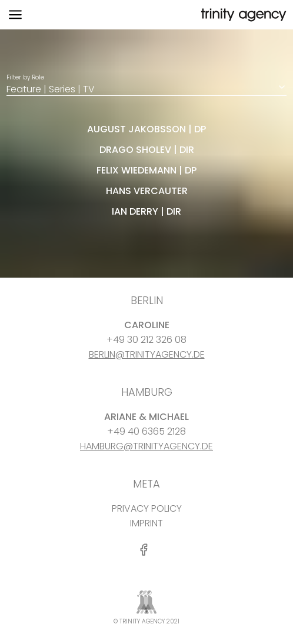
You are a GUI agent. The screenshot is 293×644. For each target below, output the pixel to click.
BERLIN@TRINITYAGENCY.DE (147, 354)
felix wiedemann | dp (146, 170)
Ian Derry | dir (146, 211)
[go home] (242, 15)
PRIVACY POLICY (147, 508)
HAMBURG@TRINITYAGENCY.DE (146, 446)
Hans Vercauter (147, 191)
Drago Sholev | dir (147, 150)
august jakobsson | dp (146, 129)
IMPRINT (146, 523)
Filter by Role (146, 84)
